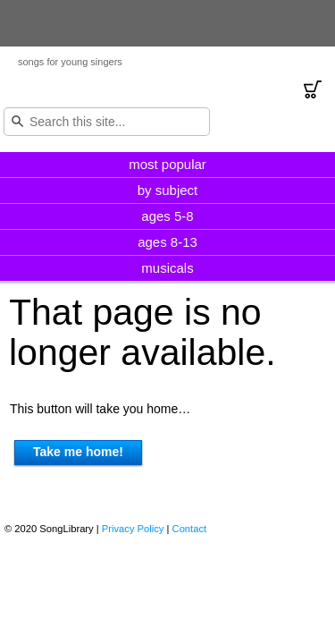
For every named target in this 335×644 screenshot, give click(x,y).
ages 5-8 (167, 216)
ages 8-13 (167, 242)
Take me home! (78, 452)
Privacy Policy (133, 529)
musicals (167, 268)
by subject (168, 190)
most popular (167, 164)
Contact (190, 529)
